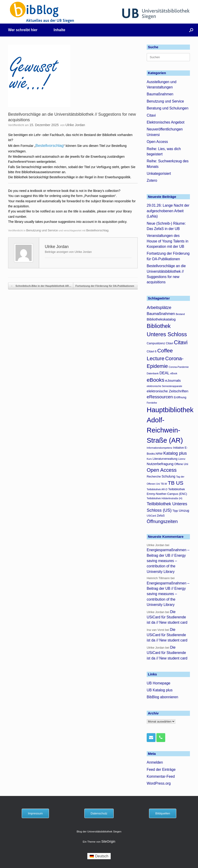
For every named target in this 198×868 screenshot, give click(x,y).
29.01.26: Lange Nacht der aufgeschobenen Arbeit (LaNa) (168, 211)
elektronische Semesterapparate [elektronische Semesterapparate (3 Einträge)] (164, 386)
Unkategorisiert (159, 174)
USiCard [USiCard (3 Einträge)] (151, 516)
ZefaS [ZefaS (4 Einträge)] (161, 516)
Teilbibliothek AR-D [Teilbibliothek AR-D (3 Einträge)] (157, 489)
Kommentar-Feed (161, 776)
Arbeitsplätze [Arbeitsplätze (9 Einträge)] (159, 307)
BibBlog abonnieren (162, 697)
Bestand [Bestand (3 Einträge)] (180, 314)
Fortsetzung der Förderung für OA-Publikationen (107, 286)
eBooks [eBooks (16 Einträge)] (155, 380)
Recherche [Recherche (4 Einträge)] (154, 477)
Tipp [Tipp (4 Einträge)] (175, 511)
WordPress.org (159, 783)
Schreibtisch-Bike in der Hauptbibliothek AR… (41, 286)
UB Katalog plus (160, 690)
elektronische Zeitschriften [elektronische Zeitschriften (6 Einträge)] (168, 391)
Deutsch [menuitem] (102, 856)
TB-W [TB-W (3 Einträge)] (164, 484)
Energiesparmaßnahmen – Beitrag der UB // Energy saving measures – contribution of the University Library (168, 561)
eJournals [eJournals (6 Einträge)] (173, 380)
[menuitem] (99, 856)
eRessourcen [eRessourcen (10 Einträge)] (160, 397)
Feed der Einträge (161, 770)
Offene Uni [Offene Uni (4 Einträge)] (181, 464)
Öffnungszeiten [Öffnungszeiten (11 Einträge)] (162, 521)
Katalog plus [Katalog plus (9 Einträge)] (175, 453)
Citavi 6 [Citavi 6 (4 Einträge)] (152, 351)
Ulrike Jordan (75, 125)
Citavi (151, 115)
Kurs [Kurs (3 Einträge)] (149, 459)
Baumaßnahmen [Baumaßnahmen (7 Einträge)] (161, 314)
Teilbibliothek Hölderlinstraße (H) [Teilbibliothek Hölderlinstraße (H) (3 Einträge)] (164, 498)
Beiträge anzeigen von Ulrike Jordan (68, 252)
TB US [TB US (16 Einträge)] (175, 483)
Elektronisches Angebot (166, 122)
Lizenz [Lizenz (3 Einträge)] (182, 459)
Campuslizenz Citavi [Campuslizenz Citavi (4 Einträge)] (160, 343)
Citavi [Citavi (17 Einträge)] (181, 342)
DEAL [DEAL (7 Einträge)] (164, 373)
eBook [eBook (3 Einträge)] (174, 373)
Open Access (157, 142)
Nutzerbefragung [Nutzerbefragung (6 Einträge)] (160, 464)
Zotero (152, 180)
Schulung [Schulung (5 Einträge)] (169, 476)
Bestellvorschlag (49, 146)
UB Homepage (158, 683)
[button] (191, 30)
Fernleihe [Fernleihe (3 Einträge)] (152, 403)
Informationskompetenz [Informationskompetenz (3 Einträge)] (160, 448)
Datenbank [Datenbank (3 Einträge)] (153, 373)
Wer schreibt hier (23, 30)
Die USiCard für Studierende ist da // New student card (167, 617)
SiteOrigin (108, 842)
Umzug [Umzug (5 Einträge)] (184, 511)
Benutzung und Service (42, 230)
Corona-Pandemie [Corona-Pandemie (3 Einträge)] (179, 367)
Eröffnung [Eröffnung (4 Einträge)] (180, 397)
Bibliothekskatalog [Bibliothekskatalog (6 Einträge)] (161, 319)
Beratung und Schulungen (168, 108)
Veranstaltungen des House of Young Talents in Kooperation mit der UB (168, 241)
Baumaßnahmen (160, 94)
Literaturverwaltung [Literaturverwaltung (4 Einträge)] (165, 459)
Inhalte (59, 30)
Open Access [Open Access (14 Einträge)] (162, 470)
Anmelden (155, 762)
